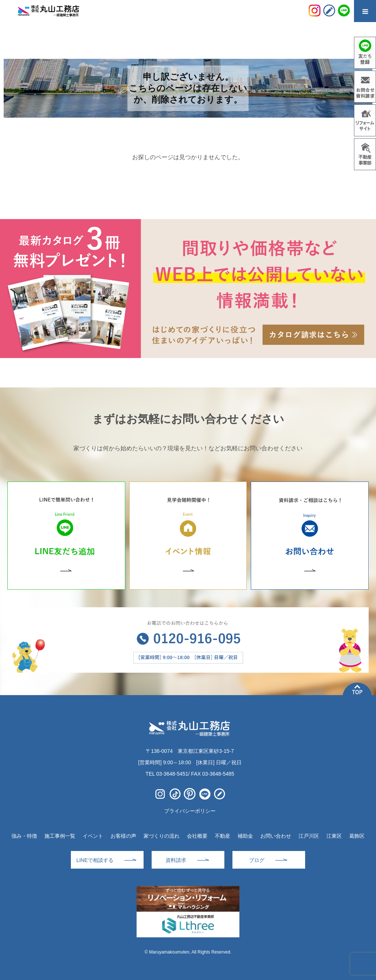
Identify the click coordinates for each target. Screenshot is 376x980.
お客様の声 (123, 836)
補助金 (245, 836)
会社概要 (197, 836)
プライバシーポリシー (190, 811)
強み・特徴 (24, 836)
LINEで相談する (95, 860)
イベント (93, 836)
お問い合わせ (276, 836)
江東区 (334, 836)
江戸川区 (309, 836)
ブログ (257, 860)
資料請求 (176, 860)
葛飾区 (357, 836)
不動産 (223, 836)
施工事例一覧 (60, 836)
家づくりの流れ (162, 836)
